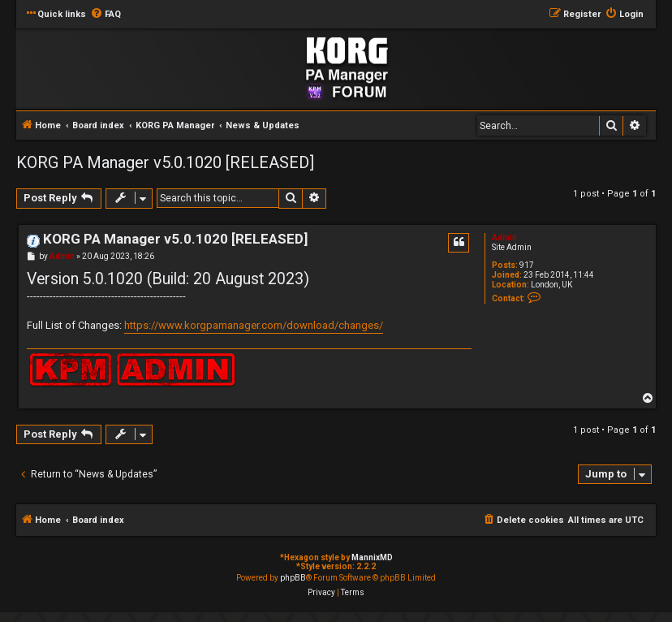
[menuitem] (106, 15)
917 (527, 265)
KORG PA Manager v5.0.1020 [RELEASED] (165, 162)
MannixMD (372, 557)
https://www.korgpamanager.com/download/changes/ (254, 325)
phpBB (293, 578)
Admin (504, 238)
